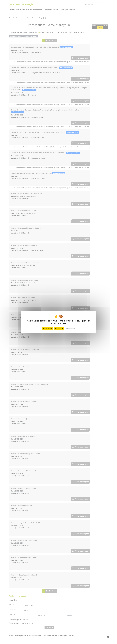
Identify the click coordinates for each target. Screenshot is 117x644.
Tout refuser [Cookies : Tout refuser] (59, 329)
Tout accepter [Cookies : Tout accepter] (47, 329)
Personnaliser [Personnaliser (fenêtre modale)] (70, 329)
